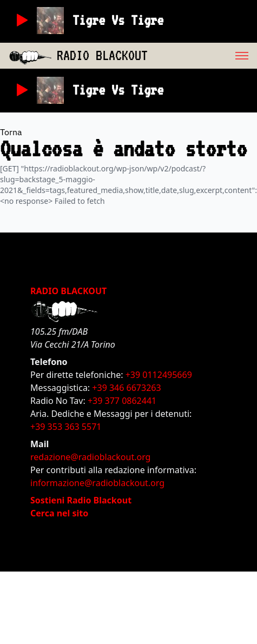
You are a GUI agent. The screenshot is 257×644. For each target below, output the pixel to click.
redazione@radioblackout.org (90, 457)
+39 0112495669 (159, 375)
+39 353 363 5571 (66, 427)
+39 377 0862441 (122, 401)
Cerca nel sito (59, 513)
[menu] (202, 56)
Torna (11, 132)
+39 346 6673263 (126, 388)
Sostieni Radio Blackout (81, 500)
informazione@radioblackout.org (97, 483)
